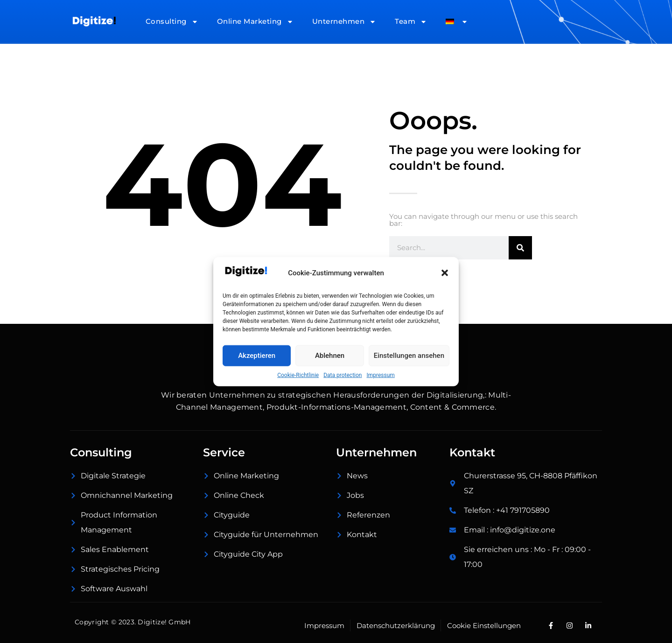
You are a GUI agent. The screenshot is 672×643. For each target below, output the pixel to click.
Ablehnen (330, 356)
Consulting (172, 22)
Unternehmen (344, 22)
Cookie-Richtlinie (298, 375)
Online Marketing (255, 22)
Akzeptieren (257, 356)
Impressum (380, 375)
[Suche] (520, 248)
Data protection (343, 375)
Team (411, 22)
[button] (445, 273)
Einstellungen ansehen (409, 356)
